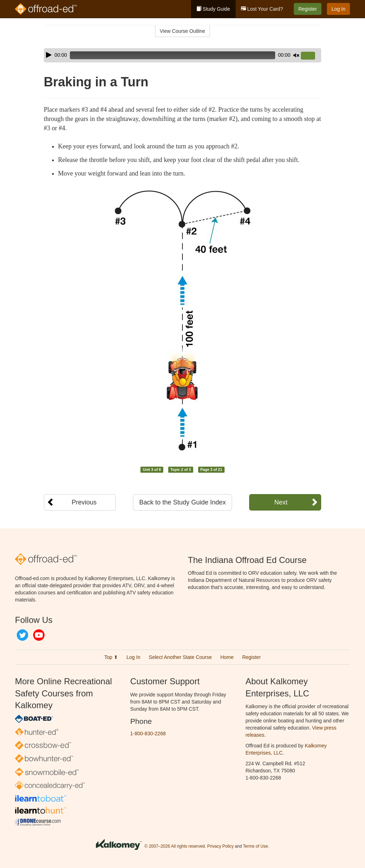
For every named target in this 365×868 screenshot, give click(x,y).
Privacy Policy (220, 846)
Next (281, 502)
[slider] (173, 55)
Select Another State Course (181, 657)
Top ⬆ (111, 657)
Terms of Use (256, 846)
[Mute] (296, 55)
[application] (182, 55)
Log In (338, 9)
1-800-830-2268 (148, 734)
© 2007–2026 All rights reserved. (175, 846)
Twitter (22, 635)
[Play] (49, 55)
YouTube (39, 635)
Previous (84, 502)
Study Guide (213, 9)
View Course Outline (182, 31)
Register (308, 9)
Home (227, 657)
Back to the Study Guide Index (182, 502)
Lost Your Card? (262, 9)
